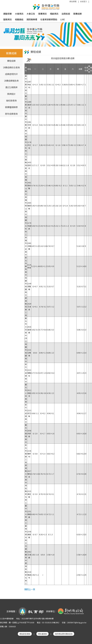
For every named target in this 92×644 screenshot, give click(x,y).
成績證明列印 (11, 74)
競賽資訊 (42, 14)
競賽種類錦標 (11, 107)
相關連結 (19, 19)
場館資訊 (54, 14)
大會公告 (31, 14)
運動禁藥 (7, 14)
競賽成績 (77, 14)
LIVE (63, 19)
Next (88, 33)
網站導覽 (73, 1)
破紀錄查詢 (11, 100)
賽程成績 (11, 61)
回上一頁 (30, 589)
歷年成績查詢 (11, 114)
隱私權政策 (42, 634)
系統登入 (84, 1)
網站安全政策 (25, 634)
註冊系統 (66, 14)
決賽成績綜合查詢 (11, 67)
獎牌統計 (11, 94)
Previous (4, 33)
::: (68, 1)
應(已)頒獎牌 (11, 87)
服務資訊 (7, 19)
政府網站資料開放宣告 (64, 634)
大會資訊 (19, 14)
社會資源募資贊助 (49, 19)
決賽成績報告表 (11, 80)
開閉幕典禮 (32, 19)
